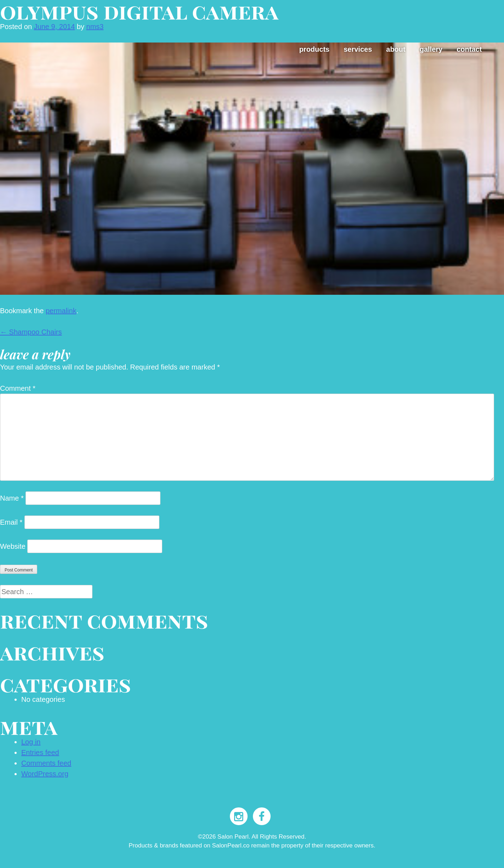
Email (11, 522)
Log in (31, 742)
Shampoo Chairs (31, 332)
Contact (469, 49)
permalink (61, 311)
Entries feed (40, 753)
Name (12, 498)
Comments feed (46, 763)
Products (315, 49)
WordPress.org (45, 774)
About (396, 49)
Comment (18, 388)
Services (358, 49)
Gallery (431, 49)
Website (13, 546)
